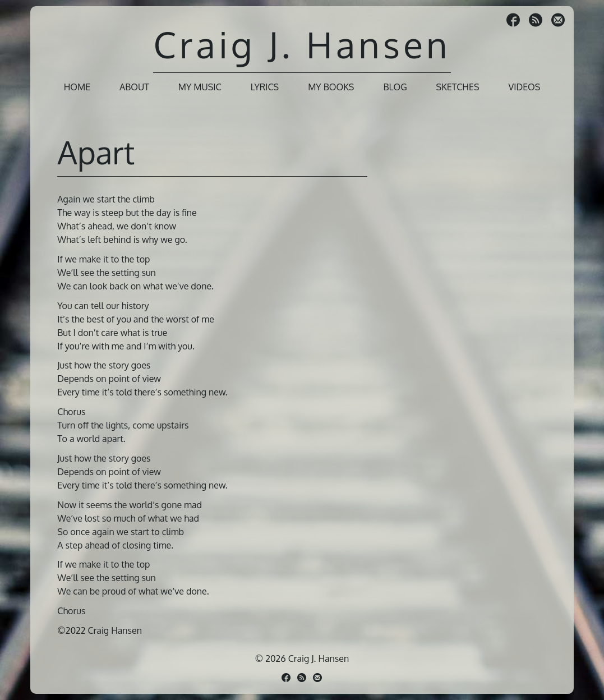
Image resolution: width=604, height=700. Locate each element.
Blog (395, 87)
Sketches (458, 87)
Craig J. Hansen (302, 44)
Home (77, 87)
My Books (331, 87)
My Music (200, 87)
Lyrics (265, 87)
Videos (524, 87)
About (134, 87)
